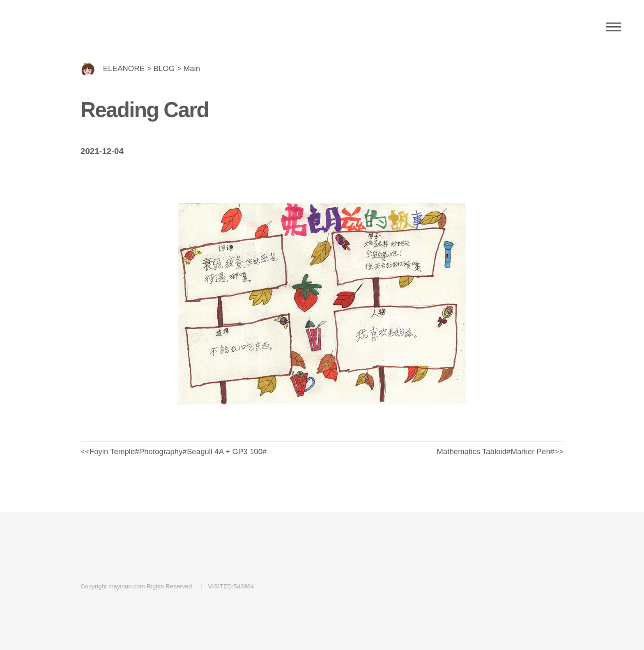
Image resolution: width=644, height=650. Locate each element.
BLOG (164, 68)
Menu (613, 27)
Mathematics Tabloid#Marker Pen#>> (500, 451)
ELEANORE (124, 68)
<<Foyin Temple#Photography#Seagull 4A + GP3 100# (174, 451)
